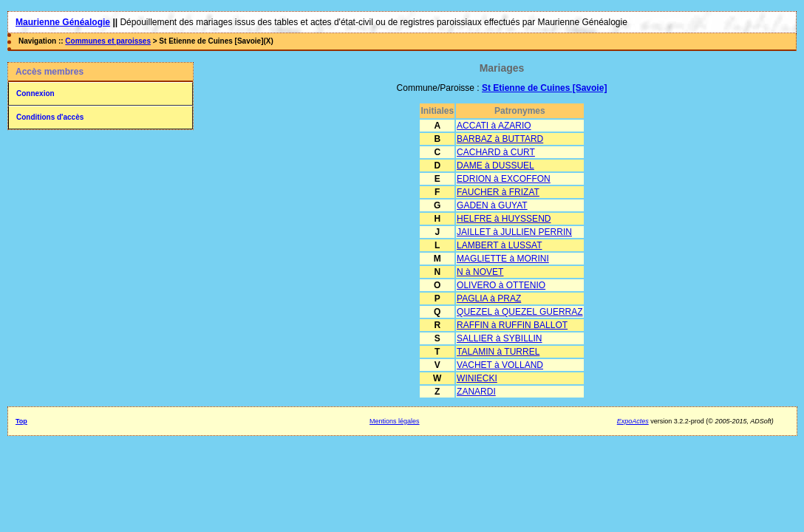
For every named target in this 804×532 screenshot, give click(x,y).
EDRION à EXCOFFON (504, 179)
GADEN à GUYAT (492, 205)
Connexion (35, 93)
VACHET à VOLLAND (500, 365)
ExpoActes (633, 421)
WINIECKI (477, 378)
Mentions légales (395, 421)
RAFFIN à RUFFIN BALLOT (512, 325)
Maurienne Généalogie (63, 22)
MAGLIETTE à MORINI (503, 259)
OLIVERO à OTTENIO (501, 285)
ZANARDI (476, 392)
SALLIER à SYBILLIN (499, 338)
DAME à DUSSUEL (495, 166)
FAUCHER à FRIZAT (498, 192)
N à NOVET (480, 272)
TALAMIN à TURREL (498, 352)
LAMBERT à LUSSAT (499, 245)
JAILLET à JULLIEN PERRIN (514, 232)
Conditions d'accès (50, 117)
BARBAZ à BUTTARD (500, 139)
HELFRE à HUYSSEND (504, 219)
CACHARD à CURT (496, 152)
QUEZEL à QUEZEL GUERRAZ (519, 312)
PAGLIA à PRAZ (489, 299)
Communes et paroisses (108, 41)
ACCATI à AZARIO (494, 126)
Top (21, 421)
